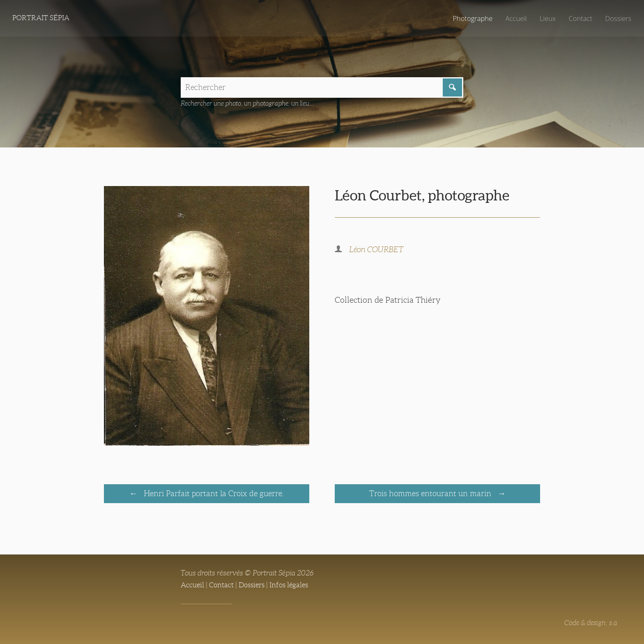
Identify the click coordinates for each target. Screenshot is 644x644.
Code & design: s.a (589, 624)
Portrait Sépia (43, 18)
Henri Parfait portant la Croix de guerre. (213, 494)
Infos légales (295, 586)
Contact (578, 18)
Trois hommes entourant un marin (431, 494)
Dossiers (617, 18)
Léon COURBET (378, 251)
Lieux (544, 18)
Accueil (512, 18)
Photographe (466, 18)
